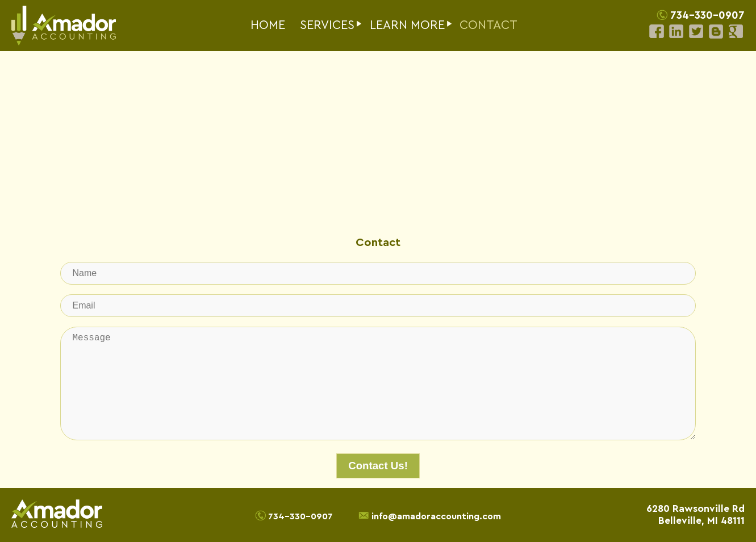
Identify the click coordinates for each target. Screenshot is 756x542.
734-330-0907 (707, 16)
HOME (268, 25)
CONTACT (488, 25)
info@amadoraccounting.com (436, 516)
